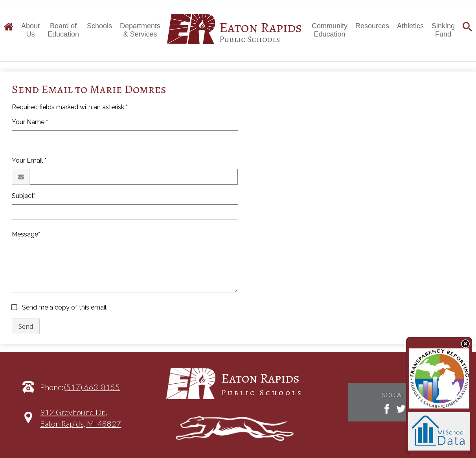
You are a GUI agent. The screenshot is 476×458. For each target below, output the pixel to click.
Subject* (24, 196)
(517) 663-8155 (92, 387)
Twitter (401, 409)
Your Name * (30, 122)
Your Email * (29, 160)
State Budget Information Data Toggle (465, 344)
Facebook (387, 409)
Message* (26, 234)
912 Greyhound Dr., (81, 422)
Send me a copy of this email (63, 307)
